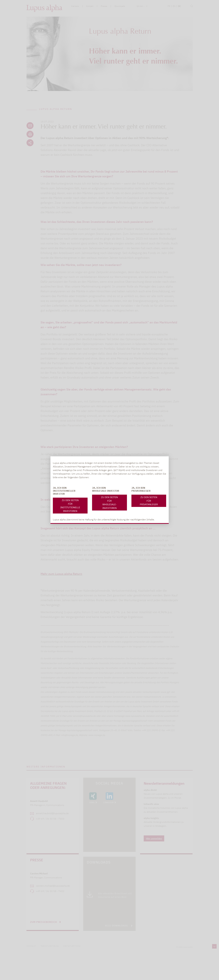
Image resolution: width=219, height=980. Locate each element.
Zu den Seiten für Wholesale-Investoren (109, 503)
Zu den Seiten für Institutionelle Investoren (70, 506)
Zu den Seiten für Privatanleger (149, 501)
